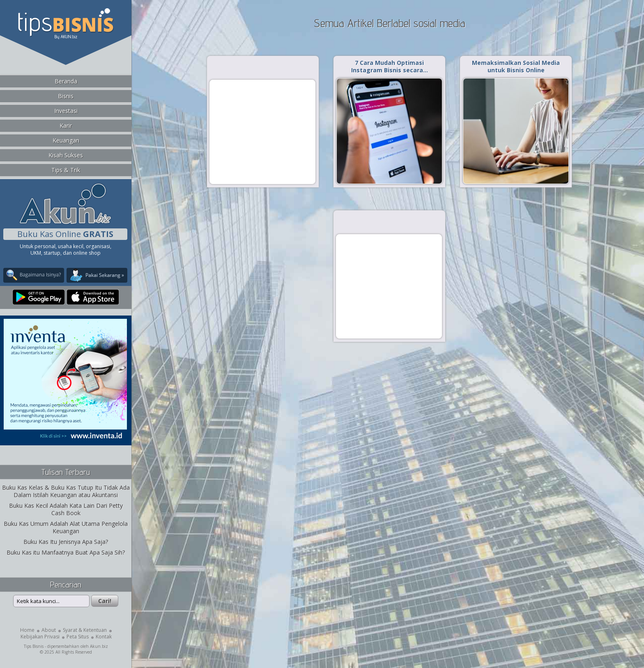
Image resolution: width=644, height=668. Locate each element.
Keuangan (66, 140)
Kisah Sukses (66, 155)
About (49, 630)
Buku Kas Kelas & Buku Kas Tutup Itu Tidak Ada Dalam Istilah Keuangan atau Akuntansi (66, 491)
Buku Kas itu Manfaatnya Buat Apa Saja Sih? (66, 552)
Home (27, 630)
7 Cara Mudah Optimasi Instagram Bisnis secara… (390, 66)
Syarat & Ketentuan (85, 630)
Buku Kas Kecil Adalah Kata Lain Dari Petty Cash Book (66, 509)
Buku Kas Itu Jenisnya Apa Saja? (66, 542)
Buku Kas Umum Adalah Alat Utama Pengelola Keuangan (66, 527)
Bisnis (66, 96)
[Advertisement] (262, 131)
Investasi (66, 111)
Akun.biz (99, 646)
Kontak (104, 637)
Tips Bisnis (34, 646)
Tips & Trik (66, 170)
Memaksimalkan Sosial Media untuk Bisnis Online (516, 66)
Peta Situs (78, 637)
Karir (66, 126)
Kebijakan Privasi (40, 637)
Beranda (66, 81)
